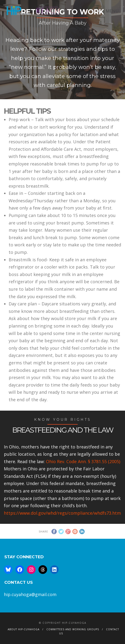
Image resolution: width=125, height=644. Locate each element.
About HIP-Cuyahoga (24, 629)
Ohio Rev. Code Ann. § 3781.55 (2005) (83, 461)
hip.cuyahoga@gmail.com (30, 594)
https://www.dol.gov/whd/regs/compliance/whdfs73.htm (62, 513)
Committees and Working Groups (73, 629)
